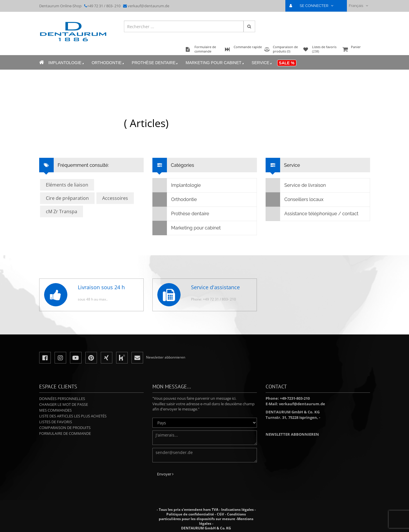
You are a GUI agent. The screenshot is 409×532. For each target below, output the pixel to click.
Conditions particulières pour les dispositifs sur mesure (202, 516)
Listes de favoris (56, 422)
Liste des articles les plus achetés (73, 416)
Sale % (287, 63)
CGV (220, 514)
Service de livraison (296, 185)
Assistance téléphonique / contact (312, 214)
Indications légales (237, 510)
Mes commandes (55, 410)
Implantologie (67, 63)
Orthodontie (108, 63)
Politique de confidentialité (190, 514)
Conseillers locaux (295, 200)
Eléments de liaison (67, 185)
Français (358, 6)
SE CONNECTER (314, 6)
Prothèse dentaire (155, 63)
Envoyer (165, 474)
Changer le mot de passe (64, 404)
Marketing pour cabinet (215, 63)
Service (262, 63)
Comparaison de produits (65, 428)
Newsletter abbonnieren (292, 434)
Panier (356, 50)
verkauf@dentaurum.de (148, 6)
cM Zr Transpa (62, 211)
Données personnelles (62, 399)
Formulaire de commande (65, 433)
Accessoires (115, 198)
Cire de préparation (67, 198)
